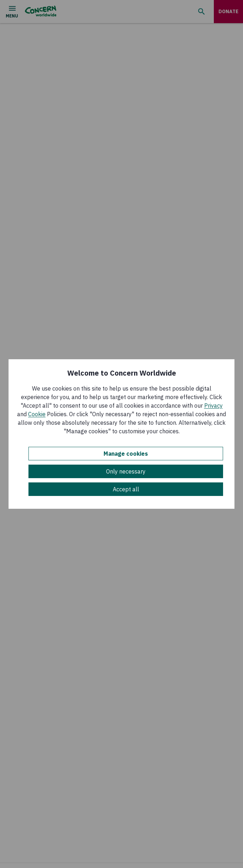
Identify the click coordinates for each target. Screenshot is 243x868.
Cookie (37, 414)
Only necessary (126, 471)
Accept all (126, 489)
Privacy (213, 406)
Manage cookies (126, 454)
